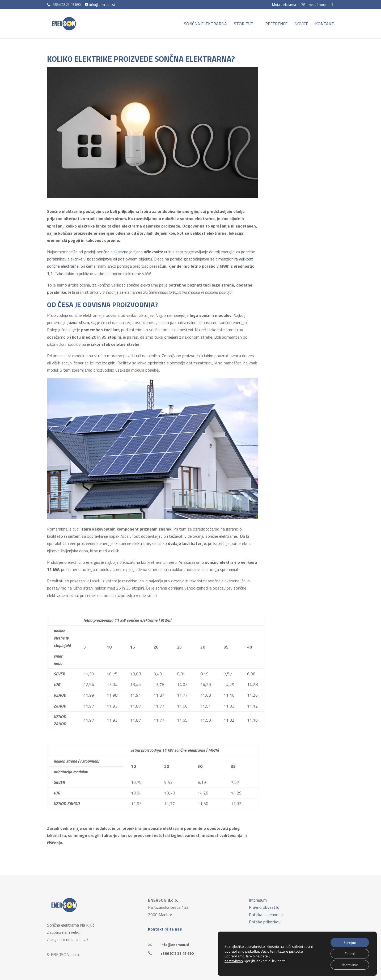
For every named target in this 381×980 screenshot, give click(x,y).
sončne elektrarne (113, 252)
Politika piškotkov (265, 922)
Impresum (258, 900)
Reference (276, 24)
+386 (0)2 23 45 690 (177, 953)
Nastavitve (350, 965)
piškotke (296, 951)
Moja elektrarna (284, 5)
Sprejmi (350, 942)
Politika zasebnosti (266, 915)
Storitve (243, 24)
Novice (301, 24)
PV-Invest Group (313, 5)
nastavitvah (234, 961)
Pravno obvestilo (264, 907)
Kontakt (325, 24)
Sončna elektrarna (205, 24)
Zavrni (350, 954)
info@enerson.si (175, 945)
